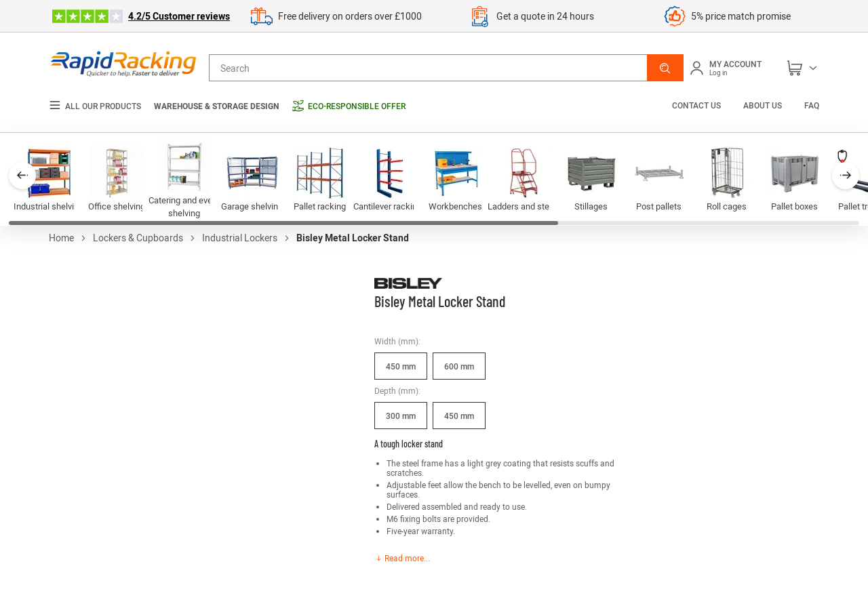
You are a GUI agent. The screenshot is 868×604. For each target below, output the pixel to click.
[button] (665, 68)
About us (763, 105)
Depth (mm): (397, 390)
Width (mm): (397, 341)
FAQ (812, 105)
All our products (95, 106)
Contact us (697, 105)
